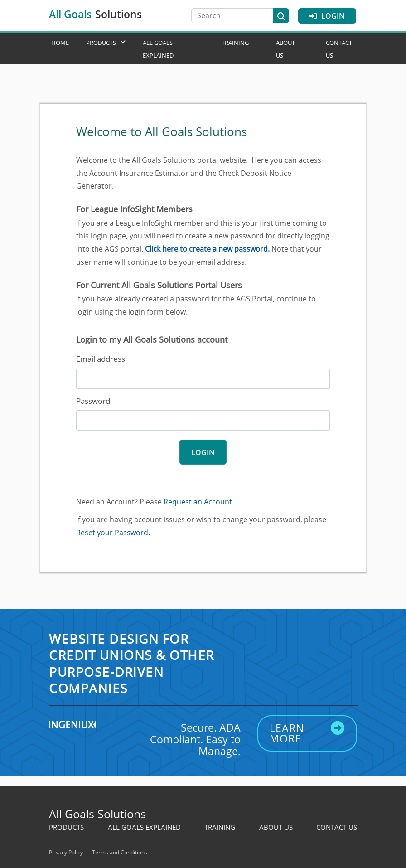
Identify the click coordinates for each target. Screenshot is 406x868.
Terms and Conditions (120, 852)
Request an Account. (199, 502)
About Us (276, 827)
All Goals (95, 14)
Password (93, 401)
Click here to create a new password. (207, 249)
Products (101, 43)
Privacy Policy (66, 852)
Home (60, 43)
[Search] (237, 16)
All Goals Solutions (97, 814)
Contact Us (337, 827)
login (203, 452)
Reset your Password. (113, 533)
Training (235, 43)
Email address (101, 359)
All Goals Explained (144, 827)
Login (327, 16)
